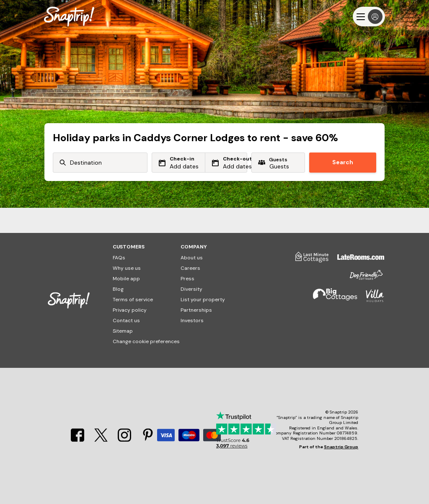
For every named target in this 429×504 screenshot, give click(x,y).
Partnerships (196, 310)
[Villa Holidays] (371, 299)
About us (192, 258)
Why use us (127, 268)
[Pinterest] (148, 439)
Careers (190, 268)
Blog (118, 289)
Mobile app (126, 279)
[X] (101, 439)
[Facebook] (78, 439)
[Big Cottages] (331, 299)
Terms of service (133, 300)
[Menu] (369, 17)
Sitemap (123, 331)
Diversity (191, 289)
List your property (203, 300)
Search (343, 162)
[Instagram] (124, 439)
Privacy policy (130, 310)
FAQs (119, 258)
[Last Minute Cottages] (308, 260)
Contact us (126, 320)
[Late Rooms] (357, 260)
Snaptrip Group (341, 447)
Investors (192, 320)
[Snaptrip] (69, 17)
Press (187, 279)
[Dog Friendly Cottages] (362, 278)
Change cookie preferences (146, 341)
